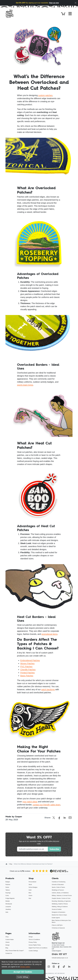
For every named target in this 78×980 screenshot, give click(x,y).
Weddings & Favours (58, 890)
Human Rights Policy (35, 945)
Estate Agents (56, 918)
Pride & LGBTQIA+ (57, 925)
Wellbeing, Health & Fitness (60, 904)
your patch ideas (30, 802)
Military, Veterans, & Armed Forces (62, 895)
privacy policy (25, 967)
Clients (7, 942)
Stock (30, 885)
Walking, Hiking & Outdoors (60, 907)
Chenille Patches (28, 670)
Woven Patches (27, 663)
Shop (7, 937)
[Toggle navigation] (70, 14)
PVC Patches (26, 667)
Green (30, 895)
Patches (8, 885)
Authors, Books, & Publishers (60, 893)
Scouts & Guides (57, 909)
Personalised (32, 882)
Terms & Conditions (34, 939)
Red (30, 898)
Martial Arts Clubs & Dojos (59, 915)
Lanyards (8, 907)
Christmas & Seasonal (58, 928)
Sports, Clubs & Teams (58, 887)
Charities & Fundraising (59, 882)
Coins (7, 895)
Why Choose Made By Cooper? (15, 951)
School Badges (33, 887)
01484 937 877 (59, 954)
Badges (8, 882)
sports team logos (25, 385)
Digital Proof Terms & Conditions (38, 948)
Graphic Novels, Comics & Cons (61, 898)
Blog (11, 864)
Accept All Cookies (23, 972)
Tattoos (8, 890)
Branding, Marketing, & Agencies (61, 901)
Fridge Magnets (10, 898)
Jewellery (8, 909)
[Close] (76, 3)
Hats (7, 912)
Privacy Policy (33, 942)
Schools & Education (58, 885)
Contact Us (9, 953)
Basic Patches (27, 676)
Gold (30, 890)
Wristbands (9, 904)
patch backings (48, 689)
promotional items (49, 634)
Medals (8, 901)
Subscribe (54, 849)
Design (8, 945)
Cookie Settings (33, 951)
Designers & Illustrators (58, 912)
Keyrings (8, 893)
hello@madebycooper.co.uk (60, 958)
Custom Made (10, 939)
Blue (30, 893)
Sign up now (54, 3)
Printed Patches (27, 673)
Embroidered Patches (30, 660)
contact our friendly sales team (47, 805)
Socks (7, 887)
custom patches (45, 95)
